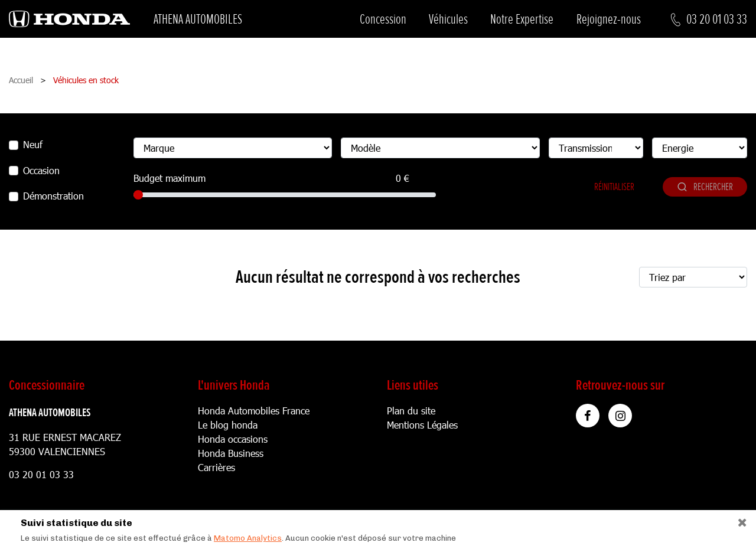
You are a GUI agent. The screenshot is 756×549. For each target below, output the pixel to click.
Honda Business (231, 453)
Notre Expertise (522, 19)
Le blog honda (228, 425)
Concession (383, 19)
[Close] (738, 520)
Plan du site (411, 411)
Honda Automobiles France (254, 411)
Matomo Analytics (248, 538)
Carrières (216, 467)
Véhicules (448, 19)
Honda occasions (233, 439)
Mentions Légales (422, 425)
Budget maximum (170, 178)
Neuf (33, 144)
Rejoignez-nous (609, 19)
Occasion (41, 170)
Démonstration (53, 196)
